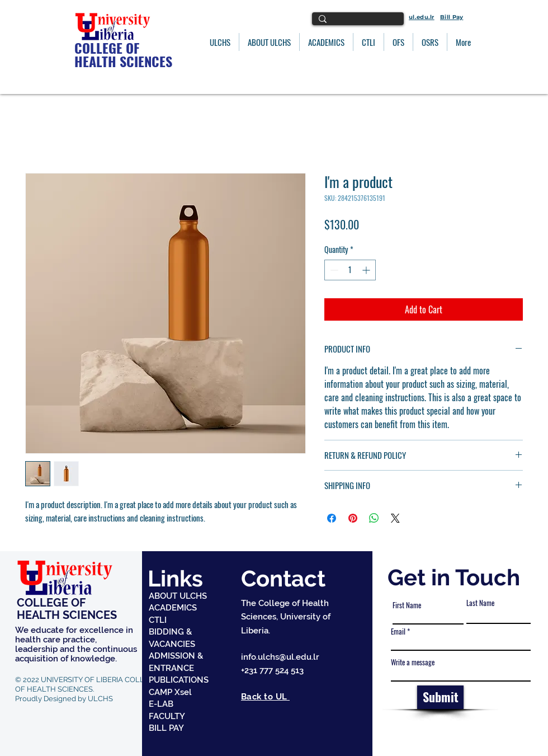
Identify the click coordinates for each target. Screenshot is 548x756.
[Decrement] (333, 270)
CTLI (158, 620)
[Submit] (440, 697)
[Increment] (367, 270)
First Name (407, 605)
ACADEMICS (173, 608)
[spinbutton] (350, 270)
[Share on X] (395, 518)
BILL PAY (166, 728)
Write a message (413, 662)
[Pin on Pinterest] (353, 518)
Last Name (480, 603)
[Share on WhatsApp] (374, 518)
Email (398, 631)
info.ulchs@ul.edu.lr (280, 657)
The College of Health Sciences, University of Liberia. (286, 617)
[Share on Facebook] (332, 518)
